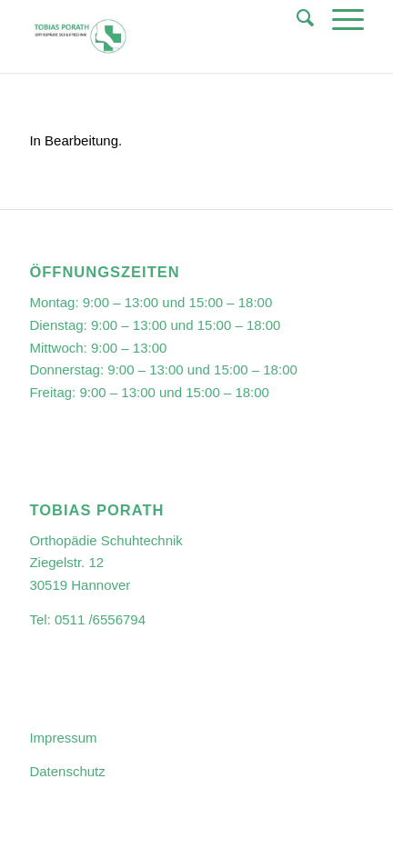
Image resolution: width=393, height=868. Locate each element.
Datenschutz (67, 771)
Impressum (63, 738)
